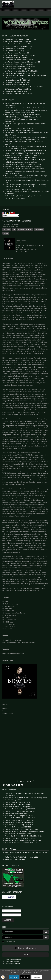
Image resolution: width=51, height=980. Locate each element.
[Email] (12, 915)
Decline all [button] (25, 977)
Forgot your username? (13, 961)
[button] (4, 785)
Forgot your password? (13, 959)
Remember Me (10, 942)
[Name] (12, 911)
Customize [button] (37, 977)
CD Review (7, 230)
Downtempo (39, 230)
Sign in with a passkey (26, 948)
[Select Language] (11, 215)
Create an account (12, 964)
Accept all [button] (14, 977)
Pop (14, 230)
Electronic (21, 230)
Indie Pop (29, 230)
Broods (6, 233)
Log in (25, 955)
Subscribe (8, 920)
